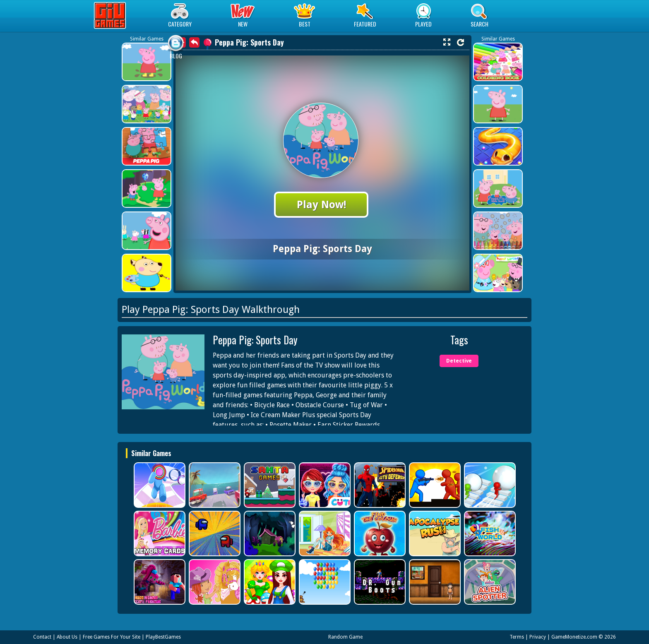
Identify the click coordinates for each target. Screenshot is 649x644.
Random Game (345, 637)
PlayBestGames (163, 637)
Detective (459, 361)
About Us (67, 637)
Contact (42, 637)
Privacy (538, 637)
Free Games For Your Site (112, 637)
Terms (517, 637)
